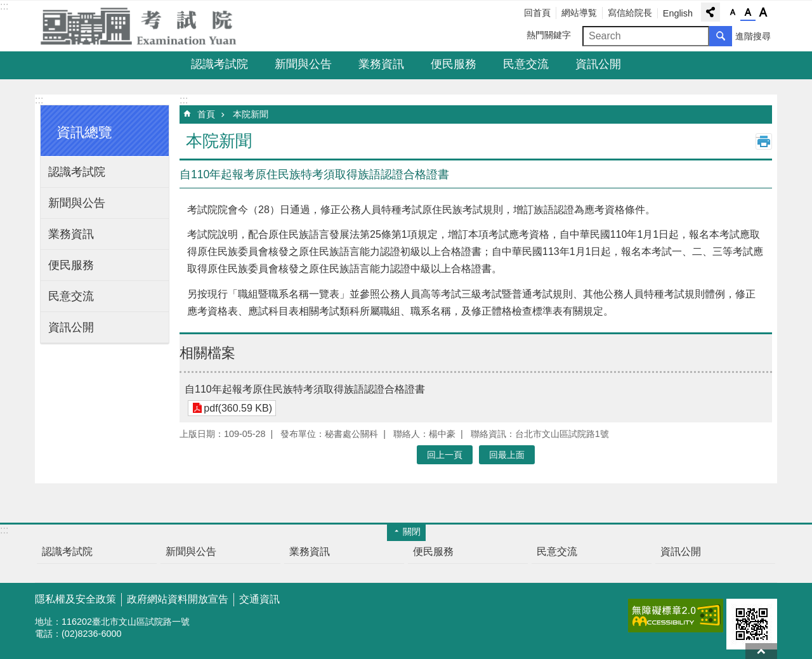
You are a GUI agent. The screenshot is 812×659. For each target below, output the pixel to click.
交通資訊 (259, 599)
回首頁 (537, 13)
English (678, 13)
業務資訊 (381, 64)
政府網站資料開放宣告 (178, 599)
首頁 (206, 114)
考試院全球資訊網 (146, 26)
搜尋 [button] (721, 36)
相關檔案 (207, 353)
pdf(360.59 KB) (238, 408)
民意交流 (526, 64)
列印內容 (764, 141)
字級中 (748, 13)
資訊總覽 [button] (84, 132)
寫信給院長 (630, 13)
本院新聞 (251, 114)
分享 (710, 12)
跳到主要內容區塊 (7, 7)
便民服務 (454, 64)
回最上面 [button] (507, 455)
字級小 (733, 13)
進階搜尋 (753, 36)
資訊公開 (598, 64)
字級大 (763, 13)
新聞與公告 (303, 64)
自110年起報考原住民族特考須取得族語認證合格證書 (305, 389)
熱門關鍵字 (549, 35)
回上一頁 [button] (445, 455)
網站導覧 (579, 13)
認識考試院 (219, 64)
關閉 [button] (412, 532)
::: (4, 6)
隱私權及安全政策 (75, 599)
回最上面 (761, 651)
